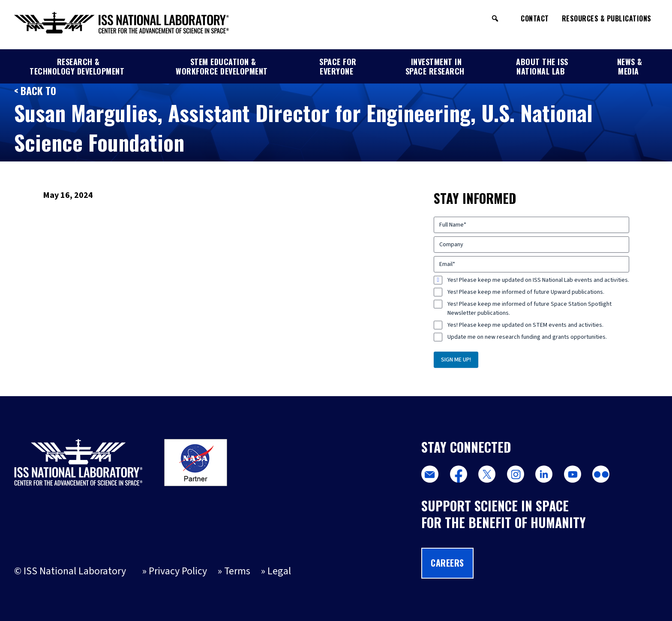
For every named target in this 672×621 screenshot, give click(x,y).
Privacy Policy (178, 571)
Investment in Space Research (435, 67)
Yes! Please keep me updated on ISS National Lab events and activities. (538, 280)
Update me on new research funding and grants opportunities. (527, 337)
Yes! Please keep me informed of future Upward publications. (526, 292)
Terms (237, 571)
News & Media (630, 67)
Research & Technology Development (77, 67)
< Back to (35, 91)
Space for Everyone (338, 67)
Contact (535, 18)
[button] (495, 18)
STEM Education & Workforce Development (222, 67)
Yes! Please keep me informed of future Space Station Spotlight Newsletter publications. (529, 308)
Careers (447, 563)
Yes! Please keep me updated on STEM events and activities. (525, 325)
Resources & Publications (607, 18)
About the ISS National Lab (542, 67)
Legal (279, 571)
